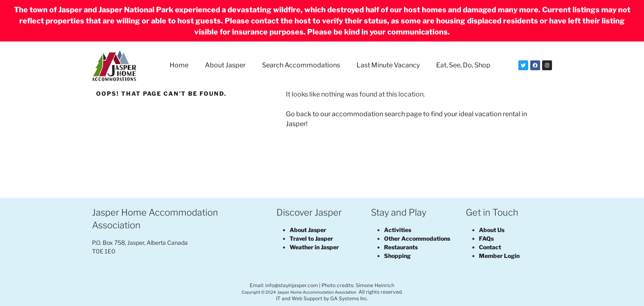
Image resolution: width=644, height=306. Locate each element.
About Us (492, 230)
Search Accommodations (301, 65)
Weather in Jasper (314, 247)
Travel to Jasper (311, 238)
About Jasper (225, 65)
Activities (398, 230)
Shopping (397, 256)
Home (179, 65)
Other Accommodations (417, 238)
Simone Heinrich (375, 285)
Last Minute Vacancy (388, 65)
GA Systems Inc (349, 298)
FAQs (486, 238)
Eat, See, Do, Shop (463, 65)
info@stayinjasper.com (292, 285)
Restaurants (401, 247)
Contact (490, 247)
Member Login (499, 256)
